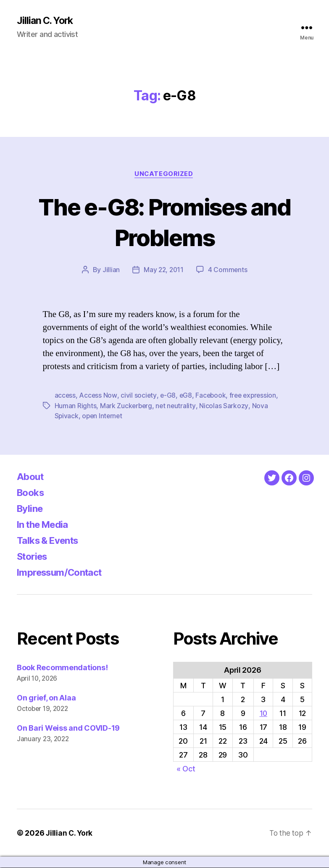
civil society (139, 396)
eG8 (187, 396)
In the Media (46, 525)
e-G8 (168, 396)
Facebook (212, 396)
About (31, 477)
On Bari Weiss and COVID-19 (68, 728)
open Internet (103, 417)
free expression (255, 396)
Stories (34, 557)
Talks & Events (51, 541)
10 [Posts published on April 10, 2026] (263, 714)
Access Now (98, 396)
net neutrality (177, 406)
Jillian (110, 271)
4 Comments (228, 271)
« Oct (186, 769)
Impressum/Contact (64, 573)
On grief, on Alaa (46, 698)
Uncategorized (164, 175)
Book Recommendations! (62, 668)
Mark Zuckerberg (127, 406)
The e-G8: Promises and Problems (164, 222)
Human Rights (76, 406)
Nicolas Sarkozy (225, 406)
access (65, 396)
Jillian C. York (46, 21)
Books (32, 493)
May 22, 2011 (164, 271)
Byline (31, 509)
